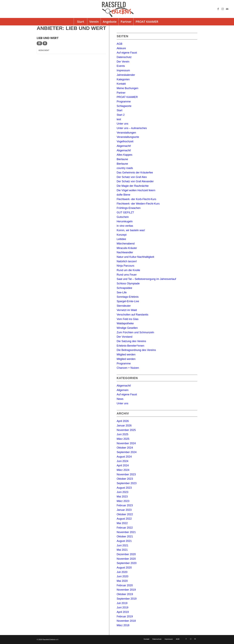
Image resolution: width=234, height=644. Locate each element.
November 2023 (126, 474)
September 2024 (127, 452)
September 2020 (127, 563)
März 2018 (123, 625)
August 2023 (124, 488)
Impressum (123, 70)
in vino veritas (125, 226)
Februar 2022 (125, 528)
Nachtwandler (125, 252)
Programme (124, 102)
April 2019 (123, 612)
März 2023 (123, 501)
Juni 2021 (123, 545)
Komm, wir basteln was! (131, 230)
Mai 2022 (122, 523)
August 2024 (124, 457)
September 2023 (127, 483)
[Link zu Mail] (227, 9)
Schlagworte (124, 106)
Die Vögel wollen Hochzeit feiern (136, 190)
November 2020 (126, 559)
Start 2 (121, 115)
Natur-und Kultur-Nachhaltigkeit (135, 257)
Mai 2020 (122, 581)
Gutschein (123, 217)
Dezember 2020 (126, 554)
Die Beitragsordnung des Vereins (136, 350)
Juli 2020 (122, 572)
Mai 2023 (122, 497)
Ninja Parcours (126, 266)
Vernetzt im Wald (127, 310)
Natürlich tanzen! (127, 261)
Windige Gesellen (127, 328)
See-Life (122, 292)
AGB (120, 44)
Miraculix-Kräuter (127, 248)
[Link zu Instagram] (223, 9)
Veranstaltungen (126, 133)
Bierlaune (122, 159)
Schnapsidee (124, 288)
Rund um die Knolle (128, 270)
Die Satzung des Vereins (131, 341)
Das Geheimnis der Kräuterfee (135, 173)
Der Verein (123, 62)
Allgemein (123, 390)
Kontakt (121, 84)
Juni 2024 (123, 461)
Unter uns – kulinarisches (132, 128)
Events (121, 66)
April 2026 (123, 421)
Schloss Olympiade (128, 283)
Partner (121, 93)
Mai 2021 (122, 550)
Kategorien (123, 79)
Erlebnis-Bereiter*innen (131, 346)
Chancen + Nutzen (128, 368)
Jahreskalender (126, 75)
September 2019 (127, 599)
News (120, 399)
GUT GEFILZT (125, 212)
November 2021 (126, 532)
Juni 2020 (123, 576)
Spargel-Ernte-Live (128, 301)
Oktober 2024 (125, 448)
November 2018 (126, 621)
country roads (125, 168)
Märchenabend (126, 244)
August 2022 (124, 519)
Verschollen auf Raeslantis (133, 315)
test (119, 119)
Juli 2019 (122, 603)
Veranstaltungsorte (128, 137)
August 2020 (124, 568)
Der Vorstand (125, 337)
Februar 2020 (125, 585)
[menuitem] (80, 22)
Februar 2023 (125, 505)
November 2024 (126, 443)
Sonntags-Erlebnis (128, 297)
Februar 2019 (125, 616)
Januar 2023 (124, 510)
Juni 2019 (123, 608)
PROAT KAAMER (127, 97)
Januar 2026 (124, 426)
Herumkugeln (125, 221)
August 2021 (124, 541)
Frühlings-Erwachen (129, 208)
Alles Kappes (125, 155)
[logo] (117, 9)
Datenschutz (124, 57)
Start (120, 110)
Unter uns (123, 124)
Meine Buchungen (128, 88)
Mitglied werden (126, 355)
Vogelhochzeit (125, 141)
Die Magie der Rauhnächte (133, 186)
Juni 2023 (123, 492)
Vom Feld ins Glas (128, 319)
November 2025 (126, 430)
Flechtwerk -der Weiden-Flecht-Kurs (138, 204)
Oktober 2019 (125, 594)
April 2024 (123, 465)
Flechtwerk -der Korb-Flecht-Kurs (136, 199)
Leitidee (121, 239)
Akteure (121, 48)
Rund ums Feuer (127, 275)
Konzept (122, 235)
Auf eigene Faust (127, 53)
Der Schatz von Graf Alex (132, 177)
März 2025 (123, 439)
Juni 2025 (123, 434)
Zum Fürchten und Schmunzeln (135, 332)
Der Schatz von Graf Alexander (135, 181)
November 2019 (126, 590)
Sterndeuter (124, 306)
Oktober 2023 (125, 479)
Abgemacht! (124, 146)
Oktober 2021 (125, 536)
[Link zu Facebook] (218, 9)
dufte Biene (123, 195)
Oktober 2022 (125, 514)
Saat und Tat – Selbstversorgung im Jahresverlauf (146, 279)
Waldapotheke (125, 323)
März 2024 (123, 470)
